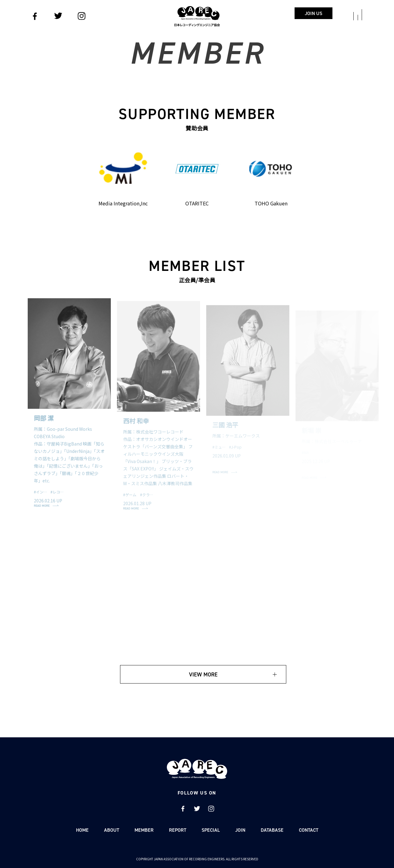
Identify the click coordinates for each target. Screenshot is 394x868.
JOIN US (314, 13)
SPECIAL (211, 830)
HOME (82, 830)
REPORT (178, 830)
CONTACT (309, 830)
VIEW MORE (203, 675)
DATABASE (272, 830)
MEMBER (144, 830)
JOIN (240, 830)
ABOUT (112, 830)
